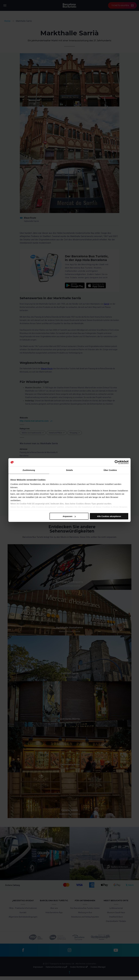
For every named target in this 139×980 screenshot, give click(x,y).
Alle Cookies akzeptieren (109, 516)
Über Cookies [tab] (110, 470)
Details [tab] (69, 470)
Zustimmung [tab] (29, 470)
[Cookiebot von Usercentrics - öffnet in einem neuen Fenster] (117, 462)
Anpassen (69, 516)
